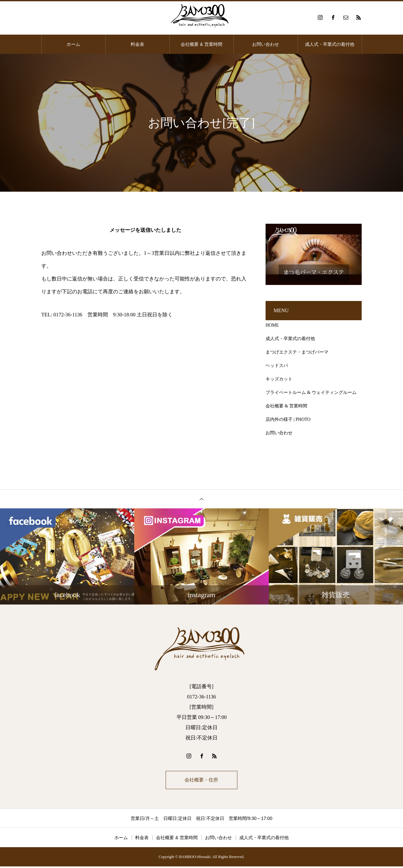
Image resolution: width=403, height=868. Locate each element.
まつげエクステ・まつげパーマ (297, 352)
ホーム (73, 44)
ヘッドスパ (277, 366)
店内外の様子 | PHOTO (288, 419)
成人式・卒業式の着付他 (330, 44)
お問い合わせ (266, 44)
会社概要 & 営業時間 (201, 44)
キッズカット (279, 379)
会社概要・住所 (201, 781)
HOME (272, 325)
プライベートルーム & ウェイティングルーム (311, 392)
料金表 (137, 44)
